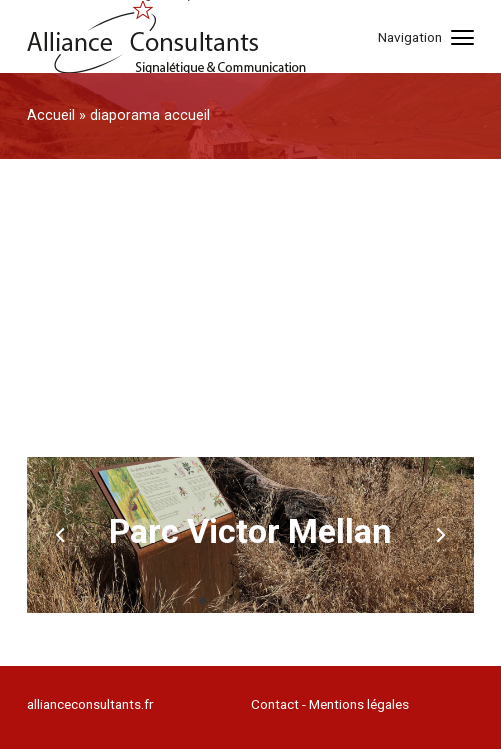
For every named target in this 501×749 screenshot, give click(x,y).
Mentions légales (359, 704)
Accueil (51, 115)
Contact (275, 704)
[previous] (61, 535)
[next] (439, 535)
